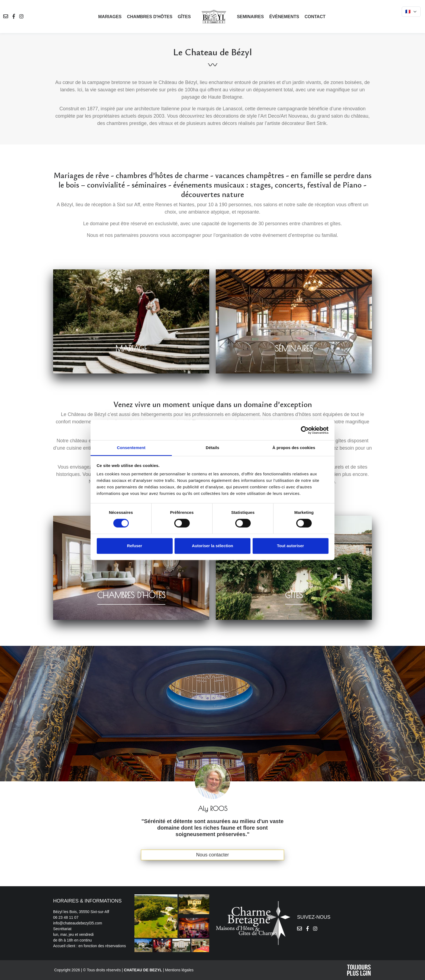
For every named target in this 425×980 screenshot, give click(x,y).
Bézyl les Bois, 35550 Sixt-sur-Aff (81, 912)
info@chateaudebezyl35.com (78, 923)
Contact (315, 17)
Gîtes (184, 17)
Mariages (110, 17)
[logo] (214, 16)
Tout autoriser (291, 546)
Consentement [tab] (131, 448)
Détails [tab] (212, 448)
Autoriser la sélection (213, 546)
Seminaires (250, 17)
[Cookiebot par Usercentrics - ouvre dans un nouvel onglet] (305, 430)
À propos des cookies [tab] (294, 448)
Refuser (135, 546)
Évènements (284, 17)
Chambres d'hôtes (149, 17)
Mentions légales (179, 970)
